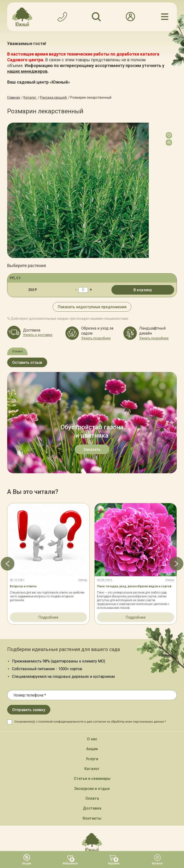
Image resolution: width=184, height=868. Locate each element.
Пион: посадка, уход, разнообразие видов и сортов (134, 485)
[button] (7, 463)
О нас (92, 638)
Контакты (92, 717)
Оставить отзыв (27, 363)
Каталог (92, 667)
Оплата (92, 697)
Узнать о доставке (38, 335)
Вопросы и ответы (23, 485)
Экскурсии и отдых (92, 687)
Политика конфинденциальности (104, 824)
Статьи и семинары (92, 677)
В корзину (143, 290)
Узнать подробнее (96, 338)
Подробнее (48, 516)
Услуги (92, 658)
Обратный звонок (92, 770)
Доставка (92, 707)
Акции (92, 648)
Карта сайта (63, 824)
